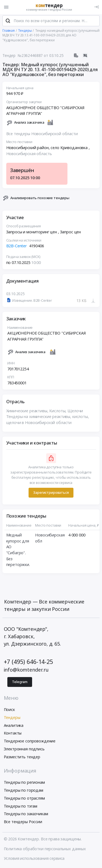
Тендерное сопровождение (30, 741)
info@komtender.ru (26, 670)
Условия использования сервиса (34, 859)
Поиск (9, 710)
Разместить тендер (22, 757)
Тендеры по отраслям (24, 799)
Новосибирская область (29, 154)
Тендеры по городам (24, 791)
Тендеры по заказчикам (26, 815)
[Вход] (96, 7)
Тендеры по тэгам (21, 807)
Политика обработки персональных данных (45, 849)
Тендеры (12, 718)
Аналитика (14, 726)
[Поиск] (8, 22)
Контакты (13, 734)
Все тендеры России (23, 822)
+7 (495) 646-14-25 (28, 662)
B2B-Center (17, 247)
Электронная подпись (24, 749)
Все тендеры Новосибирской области (42, 134)
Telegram (20, 682)
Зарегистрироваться (51, 493)
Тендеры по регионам (24, 783)
